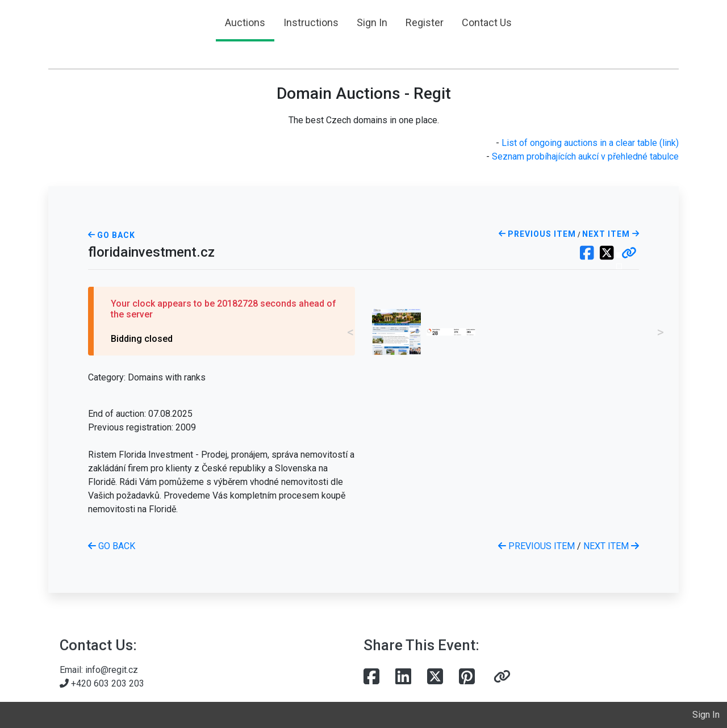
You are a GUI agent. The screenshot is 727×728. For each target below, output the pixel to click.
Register (425, 22)
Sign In (372, 22)
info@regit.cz (112, 670)
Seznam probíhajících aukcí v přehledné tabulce (585, 156)
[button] (629, 254)
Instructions (311, 22)
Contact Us (487, 22)
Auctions (245, 22)
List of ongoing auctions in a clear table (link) (590, 143)
